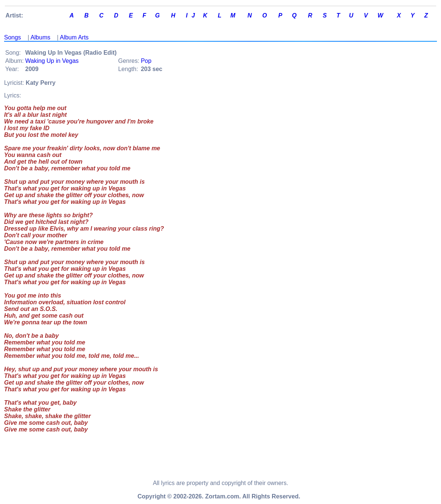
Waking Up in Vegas (52, 61)
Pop (146, 61)
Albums (40, 37)
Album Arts (74, 37)
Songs (12, 37)
